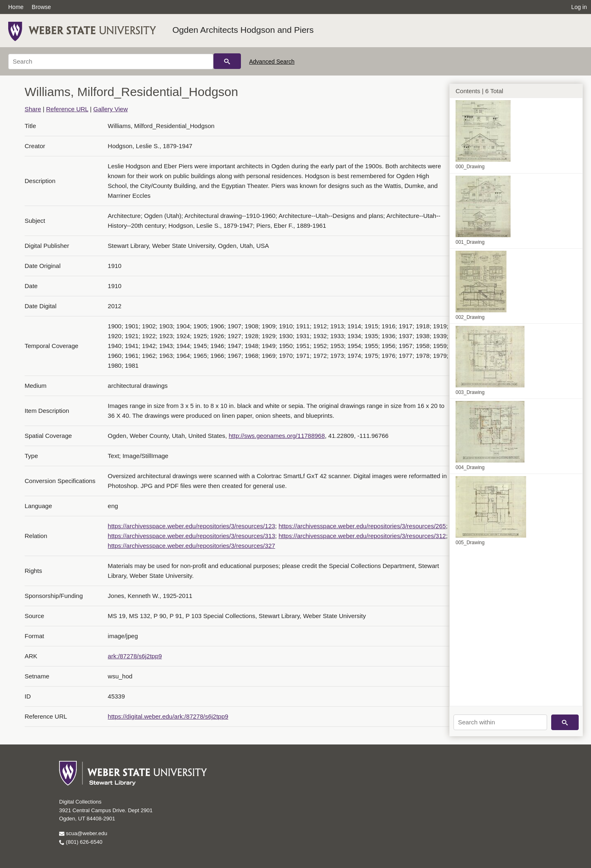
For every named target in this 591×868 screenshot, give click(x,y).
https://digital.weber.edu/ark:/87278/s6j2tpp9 (168, 716)
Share (33, 109)
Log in (579, 7)
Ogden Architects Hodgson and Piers (243, 30)
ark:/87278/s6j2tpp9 (135, 656)
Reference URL (67, 109)
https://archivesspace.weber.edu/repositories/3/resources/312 (362, 536)
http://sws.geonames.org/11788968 (277, 436)
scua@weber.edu (83, 833)
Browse (41, 7)
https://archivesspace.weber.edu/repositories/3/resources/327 (192, 546)
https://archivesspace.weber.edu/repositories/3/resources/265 (362, 526)
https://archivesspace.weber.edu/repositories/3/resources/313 (192, 536)
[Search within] (500, 722)
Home (16, 7)
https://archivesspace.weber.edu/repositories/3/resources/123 (192, 526)
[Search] (111, 62)
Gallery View (110, 109)
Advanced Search (272, 62)
